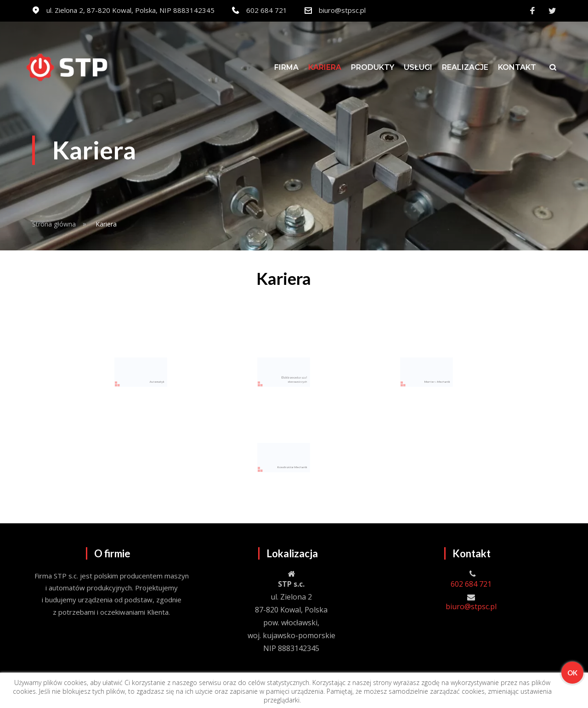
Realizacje (465, 67)
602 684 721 (267, 10)
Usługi (418, 67)
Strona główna (54, 224)
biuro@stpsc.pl (342, 10)
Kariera (325, 67)
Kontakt (517, 67)
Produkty (373, 67)
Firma (286, 67)
